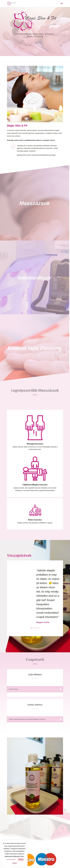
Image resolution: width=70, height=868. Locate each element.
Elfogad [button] (21, 859)
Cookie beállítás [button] (11, 859)
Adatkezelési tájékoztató (12, 856)
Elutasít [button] (15, 863)
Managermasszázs (35, 439)
